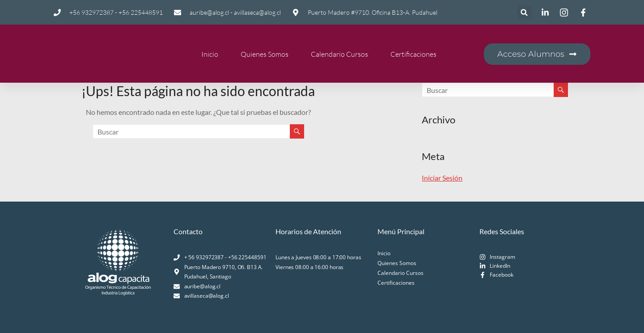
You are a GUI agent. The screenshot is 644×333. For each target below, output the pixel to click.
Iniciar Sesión (442, 178)
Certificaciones (413, 54)
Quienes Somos (265, 54)
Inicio (210, 54)
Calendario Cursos (339, 54)
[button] (524, 12)
